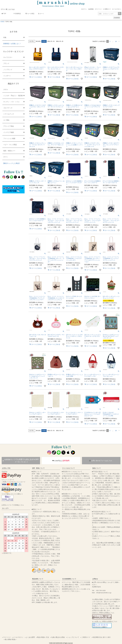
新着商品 (17, 14)
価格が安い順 (51, 41)
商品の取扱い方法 (43, 637)
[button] (119, 41)
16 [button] (116, 41)
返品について (97, 468)
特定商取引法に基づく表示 (102, 637)
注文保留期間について (69, 579)
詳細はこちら (53, 565)
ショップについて (73, 637)
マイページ (99, 9)
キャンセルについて (68, 468)
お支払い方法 (6, 468)
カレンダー (5, 508)
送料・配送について (38, 468)
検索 (120, 14)
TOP (4, 14)
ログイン (84, 9)
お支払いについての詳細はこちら (13, 505)
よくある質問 (30, 637)
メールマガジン (117, 9)
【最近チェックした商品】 (11, 163)
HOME (2, 22)
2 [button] (110, 41)
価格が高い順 (60, 41)
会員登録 (91, 9)
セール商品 (30, 14)
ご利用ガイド (107, 9)
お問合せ (95, 579)
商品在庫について (38, 579)
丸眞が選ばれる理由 (58, 637)
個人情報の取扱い (11, 639)
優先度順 (38, 41)
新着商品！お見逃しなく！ (12, 44)
